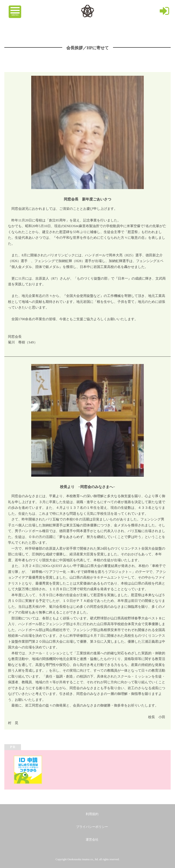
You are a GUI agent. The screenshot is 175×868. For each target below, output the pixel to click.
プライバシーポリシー (92, 827)
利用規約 (92, 814)
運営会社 (92, 840)
